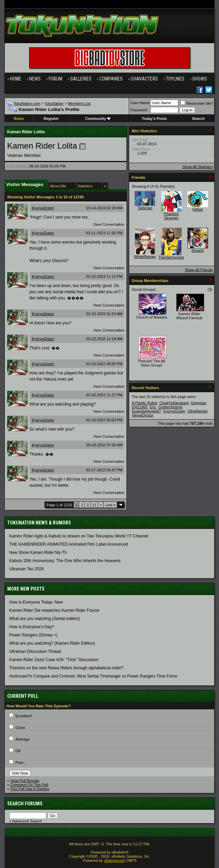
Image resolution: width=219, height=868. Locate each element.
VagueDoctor (142, 415)
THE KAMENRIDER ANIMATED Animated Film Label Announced (69, 544)
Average (22, 739)
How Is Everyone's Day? (32, 627)
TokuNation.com (27, 103)
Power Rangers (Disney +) (33, 635)
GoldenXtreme (171, 407)
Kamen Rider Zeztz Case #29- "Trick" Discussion (54, 660)
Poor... (21, 762)
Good (20, 728)
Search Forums (25, 804)
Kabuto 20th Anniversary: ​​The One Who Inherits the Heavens (65, 561)
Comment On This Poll (29, 785)
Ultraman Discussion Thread (35, 652)
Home (16, 79)
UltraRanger (198, 411)
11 (94, 505)
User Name (140, 103)
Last (110, 505)
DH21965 (139, 407)
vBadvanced (114, 860)
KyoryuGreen (43, 208)
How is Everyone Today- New (36, 602)
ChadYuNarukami (174, 403)
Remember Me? (197, 103)
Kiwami (198, 250)
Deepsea (198, 403)
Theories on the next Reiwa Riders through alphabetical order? (66, 668)
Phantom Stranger (171, 216)
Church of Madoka (151, 317)
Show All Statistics (198, 167)
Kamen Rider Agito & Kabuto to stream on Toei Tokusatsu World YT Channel (79, 536)
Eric (153, 407)
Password (139, 110)
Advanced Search (27, 821)
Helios (198, 209)
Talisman (145, 208)
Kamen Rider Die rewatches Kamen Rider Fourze (54, 610)
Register (51, 119)
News (35, 79)
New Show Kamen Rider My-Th (38, 553)
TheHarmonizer (171, 257)
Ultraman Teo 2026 (27, 569)
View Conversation (109, 224)
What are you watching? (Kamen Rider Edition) (52, 643)
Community (98, 119)
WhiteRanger (145, 257)
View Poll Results (25, 781)
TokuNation (54, 103)
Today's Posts (154, 119)
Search (198, 119)
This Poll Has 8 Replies (30, 789)
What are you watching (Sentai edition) (45, 619)
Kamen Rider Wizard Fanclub (189, 316)
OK (18, 751)
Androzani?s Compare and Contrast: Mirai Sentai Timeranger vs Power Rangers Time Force (93, 676)
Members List (79, 103)
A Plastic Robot (144, 403)
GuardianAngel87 (146, 411)
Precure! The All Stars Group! (151, 363)
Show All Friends (199, 270)
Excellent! (24, 716)
